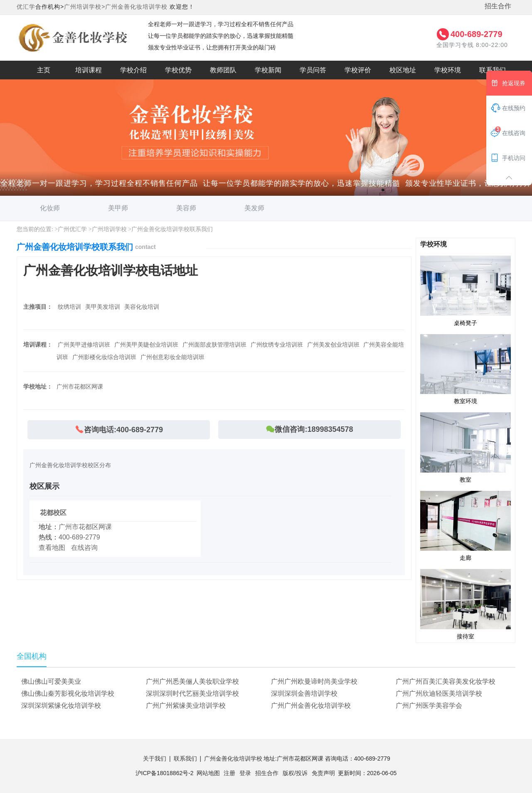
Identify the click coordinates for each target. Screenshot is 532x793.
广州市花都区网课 (85, 527)
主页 (44, 70)
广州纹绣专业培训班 (277, 345)
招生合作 (498, 6)
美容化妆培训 (142, 307)
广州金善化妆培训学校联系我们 (172, 229)
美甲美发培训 (103, 307)
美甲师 (118, 208)
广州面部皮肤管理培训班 (214, 345)
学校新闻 (268, 70)
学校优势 (178, 70)
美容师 (186, 208)
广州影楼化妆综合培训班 (104, 357)
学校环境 (448, 70)
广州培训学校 (109, 229)
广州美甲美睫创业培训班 (146, 345)
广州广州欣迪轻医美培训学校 (439, 693)
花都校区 (53, 513)
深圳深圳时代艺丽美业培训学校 (192, 693)
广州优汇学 (72, 229)
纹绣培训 (69, 307)
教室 (465, 447)
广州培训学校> (85, 7)
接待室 (465, 604)
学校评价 (358, 70)
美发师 (254, 208)
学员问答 (313, 70)
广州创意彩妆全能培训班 (172, 357)
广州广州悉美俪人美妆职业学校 (192, 681)
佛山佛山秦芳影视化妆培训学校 (68, 693)
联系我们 (493, 70)
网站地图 (208, 773)
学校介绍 (133, 70)
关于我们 (155, 759)
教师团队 (223, 70)
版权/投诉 (295, 773)
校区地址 (403, 70)
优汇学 (26, 7)
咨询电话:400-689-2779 (119, 430)
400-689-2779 (477, 34)
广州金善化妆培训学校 (136, 7)
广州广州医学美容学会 (429, 706)
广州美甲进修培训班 (84, 345)
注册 (229, 773)
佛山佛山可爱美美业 (51, 681)
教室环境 (465, 369)
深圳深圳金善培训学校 (304, 693)
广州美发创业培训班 (333, 345)
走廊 (465, 526)
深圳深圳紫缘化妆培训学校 (61, 706)
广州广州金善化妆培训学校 (311, 706)
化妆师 (50, 208)
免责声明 (323, 773)
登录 (245, 773)
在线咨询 (84, 548)
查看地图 (52, 548)
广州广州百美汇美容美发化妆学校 (446, 681)
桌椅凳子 (465, 291)
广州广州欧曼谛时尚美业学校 (314, 681)
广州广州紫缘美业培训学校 (186, 706)
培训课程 (89, 70)
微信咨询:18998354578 (309, 429)
